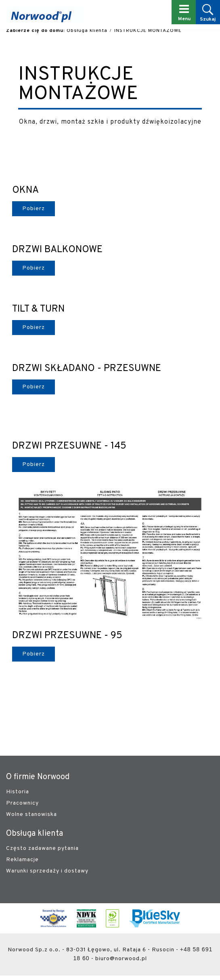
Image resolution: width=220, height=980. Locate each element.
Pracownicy (22, 803)
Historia (18, 792)
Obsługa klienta (87, 31)
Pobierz (34, 209)
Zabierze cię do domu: (36, 31)
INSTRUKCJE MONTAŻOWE (148, 31)
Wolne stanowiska (31, 815)
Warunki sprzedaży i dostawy (47, 871)
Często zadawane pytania (42, 848)
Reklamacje (22, 860)
